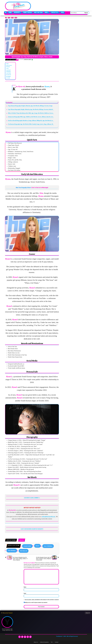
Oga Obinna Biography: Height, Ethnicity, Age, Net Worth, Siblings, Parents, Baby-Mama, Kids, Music (31, 109)
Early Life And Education (9, 66)
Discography (8, 76)
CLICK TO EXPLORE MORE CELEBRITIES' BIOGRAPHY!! (32, 529)
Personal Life (9, 75)
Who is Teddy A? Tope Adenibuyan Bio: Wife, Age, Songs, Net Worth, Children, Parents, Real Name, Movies (31, 113)
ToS (52, 642)
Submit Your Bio (27, 12)
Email (25, 593)
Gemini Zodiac (27, 546)
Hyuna (47, 86)
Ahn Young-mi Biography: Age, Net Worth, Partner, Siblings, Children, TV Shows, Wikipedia (20, 559)
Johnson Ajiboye (28, 60)
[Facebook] (20, 637)
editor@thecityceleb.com (48, 517)
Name (25, 587)
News (47, 12)
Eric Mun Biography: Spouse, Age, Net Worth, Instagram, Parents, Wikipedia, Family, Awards (43, 559)
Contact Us (55, 12)
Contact (56, 642)
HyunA (37, 546)
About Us (36, 642)
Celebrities (12, 18)
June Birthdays (12, 551)
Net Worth (8, 78)
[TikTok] (30, 637)
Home (10, 12)
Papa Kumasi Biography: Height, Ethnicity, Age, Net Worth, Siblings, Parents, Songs (30, 106)
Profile (7, 64)
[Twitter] (22, 637)
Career (7, 68)
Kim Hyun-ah (24, 551)
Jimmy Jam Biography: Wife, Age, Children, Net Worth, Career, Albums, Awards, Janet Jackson (31, 117)
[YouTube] (25, 637)
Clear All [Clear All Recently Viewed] (88, 613)
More (62, 12)
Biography (17, 12)
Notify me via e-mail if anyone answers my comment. (36, 602)
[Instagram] (28, 637)
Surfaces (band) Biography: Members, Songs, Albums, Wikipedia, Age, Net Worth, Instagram (31, 120)
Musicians (16, 18)
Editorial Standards (44, 642)
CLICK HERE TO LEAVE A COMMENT (31, 498)
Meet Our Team (38, 12)
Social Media (8, 73)
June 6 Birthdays (48, 546)
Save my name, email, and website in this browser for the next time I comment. (42, 600)
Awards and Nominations (8, 71)
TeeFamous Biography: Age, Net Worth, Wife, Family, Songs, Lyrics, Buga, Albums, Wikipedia (31, 124)
